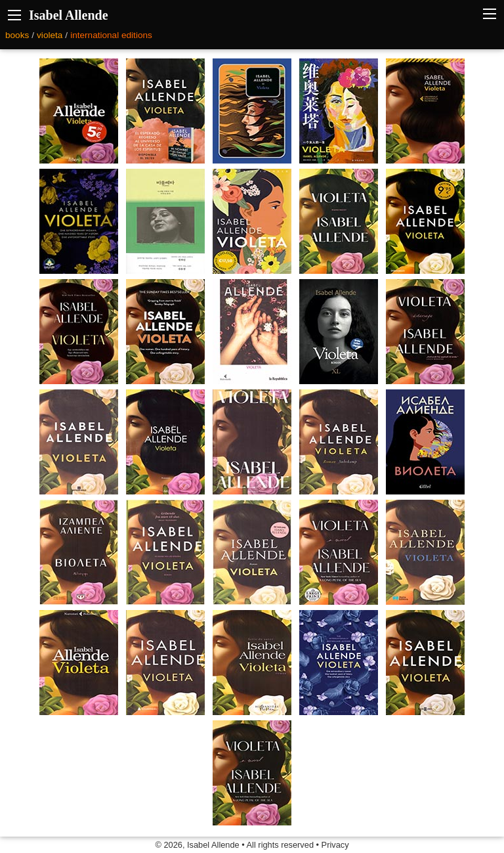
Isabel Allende (69, 15)
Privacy (335, 845)
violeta (50, 35)
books (17, 35)
